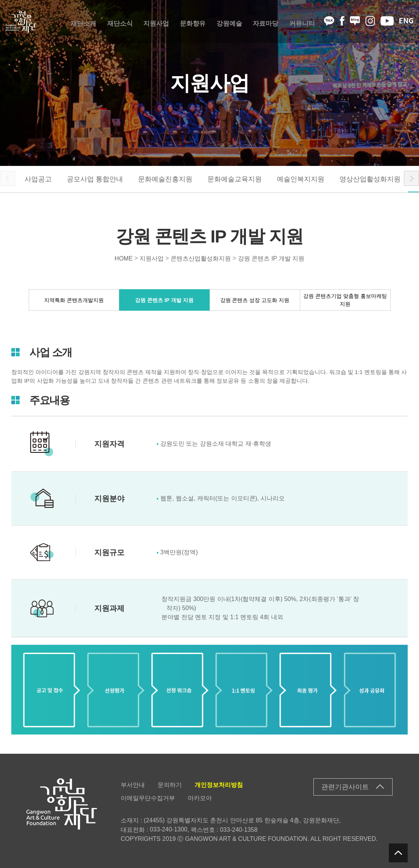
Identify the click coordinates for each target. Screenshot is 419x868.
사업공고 (38, 179)
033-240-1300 (169, 829)
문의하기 (170, 785)
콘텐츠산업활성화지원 (201, 258)
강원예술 (229, 22)
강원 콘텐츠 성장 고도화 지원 (255, 300)
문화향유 (193, 22)
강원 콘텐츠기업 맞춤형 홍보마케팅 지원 (345, 300)
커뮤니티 (302, 22)
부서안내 (133, 785)
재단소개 (83, 22)
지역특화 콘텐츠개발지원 (74, 300)
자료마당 (266, 22)
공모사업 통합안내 (95, 179)
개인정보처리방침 (219, 785)
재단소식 (120, 22)
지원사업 (156, 22)
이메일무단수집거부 (148, 798)
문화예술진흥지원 (165, 179)
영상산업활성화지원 (370, 179)
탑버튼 (398, 853)
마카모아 (200, 798)
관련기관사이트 (345, 787)
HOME (124, 258)
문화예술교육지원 (235, 179)
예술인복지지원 (301, 179)
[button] (411, 178)
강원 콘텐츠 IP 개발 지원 (271, 258)
